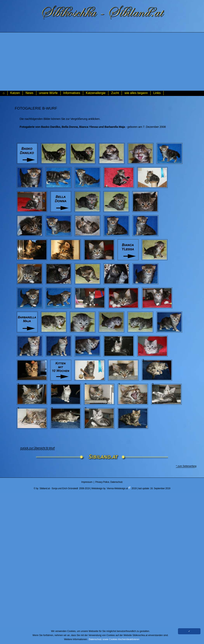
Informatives (72, 93)
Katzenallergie (96, 93)
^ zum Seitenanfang (186, 466)
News (29, 93)
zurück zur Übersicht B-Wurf (37, 448)
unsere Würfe (48, 93)
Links (157, 93)
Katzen (15, 93)
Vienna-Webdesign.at (117, 488)
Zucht (115, 93)
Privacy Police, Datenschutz (109, 482)
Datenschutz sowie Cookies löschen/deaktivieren (114, 639)
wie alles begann (136, 93)
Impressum (87, 482)
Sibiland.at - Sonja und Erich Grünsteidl (59, 488)
